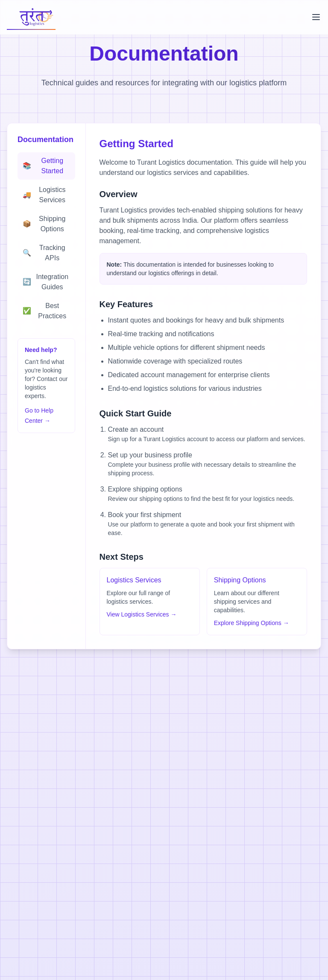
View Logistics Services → (142, 614)
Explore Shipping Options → (252, 623)
